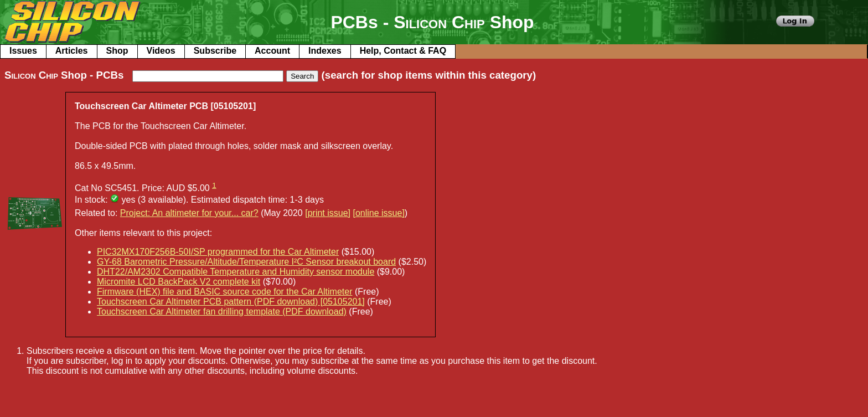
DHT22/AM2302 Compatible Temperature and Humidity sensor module (236, 272)
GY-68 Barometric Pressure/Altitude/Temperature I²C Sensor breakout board (246, 262)
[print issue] (328, 213)
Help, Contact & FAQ (403, 51)
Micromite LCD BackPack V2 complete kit (179, 282)
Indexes (325, 51)
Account (272, 51)
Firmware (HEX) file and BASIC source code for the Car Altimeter (225, 292)
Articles (72, 51)
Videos (161, 51)
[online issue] (378, 213)
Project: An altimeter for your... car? (189, 213)
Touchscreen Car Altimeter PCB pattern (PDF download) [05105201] (231, 302)
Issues (23, 51)
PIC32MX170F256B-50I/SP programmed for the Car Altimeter (218, 252)
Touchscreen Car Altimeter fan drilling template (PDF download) (222, 312)
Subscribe (215, 51)
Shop (117, 51)
